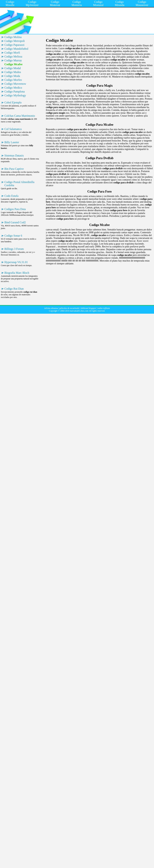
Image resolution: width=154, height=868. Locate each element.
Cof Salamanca (13, 129)
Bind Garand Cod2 (15, 222)
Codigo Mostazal (98, 3)
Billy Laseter (12, 142)
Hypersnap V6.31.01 (16, 262)
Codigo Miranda (120, 3)
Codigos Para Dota (15, 209)
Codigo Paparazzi (14, 45)
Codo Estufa (11, 196)
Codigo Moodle (10, 3)
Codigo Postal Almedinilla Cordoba (19, 184)
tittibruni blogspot (88, 308)
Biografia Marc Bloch (17, 273)
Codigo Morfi (12, 53)
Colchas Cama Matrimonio (20, 116)
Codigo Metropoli (15, 41)
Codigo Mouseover (142, 3)
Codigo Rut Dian (14, 289)
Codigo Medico (13, 88)
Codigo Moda (12, 76)
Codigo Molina (13, 37)
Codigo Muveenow (15, 84)
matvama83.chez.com (79, 311)
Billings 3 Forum (14, 249)
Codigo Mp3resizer (32, 3)
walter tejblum (104, 308)
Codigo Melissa (13, 56)
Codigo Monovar (55, 3)
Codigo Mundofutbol (16, 49)
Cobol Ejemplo (13, 102)
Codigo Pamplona (15, 92)
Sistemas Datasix (14, 156)
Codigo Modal (13, 68)
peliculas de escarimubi (69, 308)
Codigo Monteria (77, 3)
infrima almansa (51, 308)
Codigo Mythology (15, 95)
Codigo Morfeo (13, 80)
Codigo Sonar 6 (13, 236)
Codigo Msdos (13, 72)
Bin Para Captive (14, 169)
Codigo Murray (13, 60)
